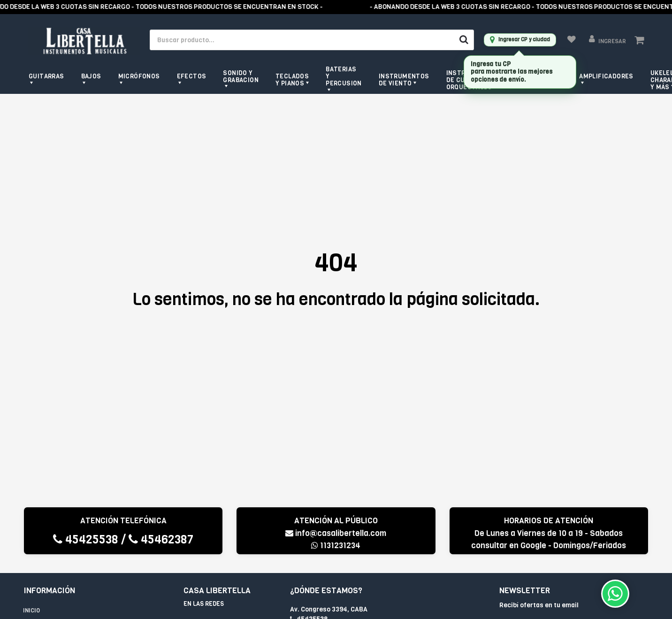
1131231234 (336, 546)
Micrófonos (139, 76)
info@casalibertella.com (336, 533)
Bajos (91, 76)
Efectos (192, 76)
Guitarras (46, 76)
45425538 (86, 539)
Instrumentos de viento (404, 80)
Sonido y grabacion (241, 76)
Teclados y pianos (292, 80)
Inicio (31, 611)
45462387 (161, 539)
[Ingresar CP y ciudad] (520, 40)
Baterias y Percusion (344, 76)
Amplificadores (606, 76)
